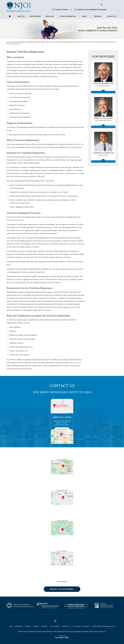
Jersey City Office (62, 417)
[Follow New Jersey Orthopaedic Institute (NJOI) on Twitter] (102, 5)
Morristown (62, 478)
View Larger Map (62, 429)
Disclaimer (19, 626)
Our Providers (35, 16)
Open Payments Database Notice (104, 626)
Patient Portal (62, 10)
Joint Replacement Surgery (70, 42)
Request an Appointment (62, 589)
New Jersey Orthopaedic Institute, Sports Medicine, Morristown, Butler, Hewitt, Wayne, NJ (31, 42)
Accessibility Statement (81, 626)
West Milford (62, 539)
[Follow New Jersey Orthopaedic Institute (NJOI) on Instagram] (111, 5)
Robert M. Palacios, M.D (103, 119)
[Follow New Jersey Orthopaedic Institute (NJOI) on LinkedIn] (106, 5)
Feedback (44, 626)
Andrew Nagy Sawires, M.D (103, 154)
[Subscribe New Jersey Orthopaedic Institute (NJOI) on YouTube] (116, 5)
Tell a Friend (55, 626)
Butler (62, 509)
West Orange (62, 570)
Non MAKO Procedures (104, 42)
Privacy (28, 626)
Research (98, 16)
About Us (21, 16)
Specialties (50, 16)
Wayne (62, 448)
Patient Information (68, 16)
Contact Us (112, 16)
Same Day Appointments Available (92, 10)
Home (10, 16)
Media (85, 16)
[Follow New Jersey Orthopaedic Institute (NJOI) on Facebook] (97, 5)
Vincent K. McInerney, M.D (103, 85)
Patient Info (59, 42)
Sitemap (36, 626)
